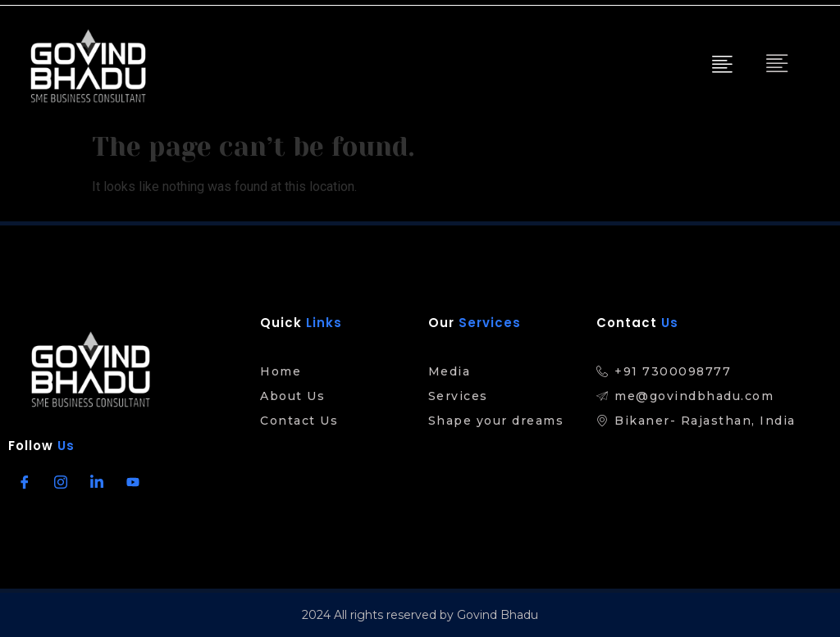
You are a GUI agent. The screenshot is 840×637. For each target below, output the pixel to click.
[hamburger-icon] (721, 66)
